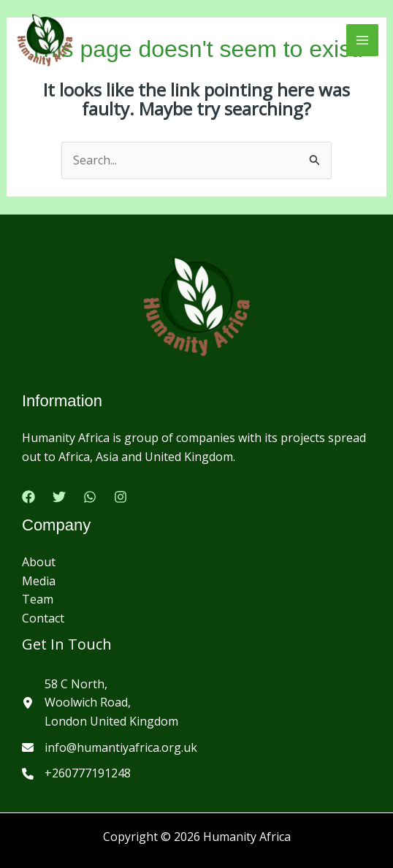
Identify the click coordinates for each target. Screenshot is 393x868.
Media (39, 581)
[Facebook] (28, 497)
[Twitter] (59, 497)
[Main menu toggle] (362, 40)
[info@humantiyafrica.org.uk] (110, 748)
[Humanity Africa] (45, 40)
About (39, 562)
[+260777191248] (76, 774)
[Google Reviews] (90, 497)
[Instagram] (121, 497)
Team (38, 599)
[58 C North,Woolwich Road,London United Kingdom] (100, 703)
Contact (43, 618)
